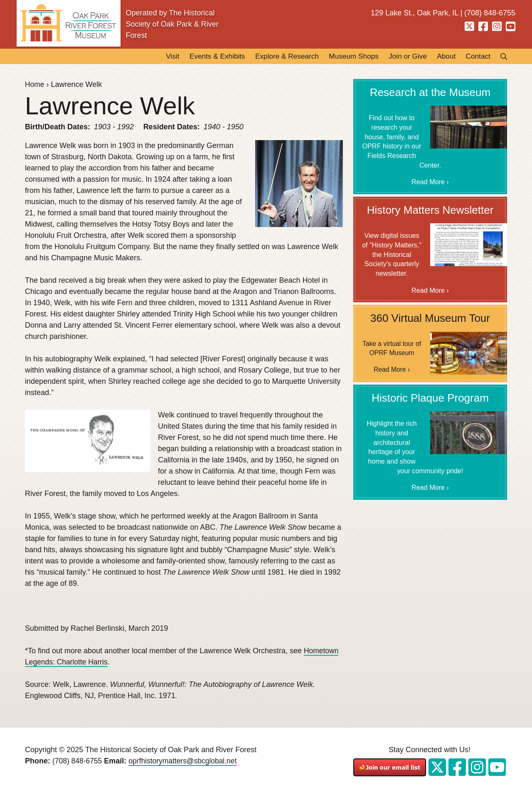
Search (501, 57)
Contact (477, 57)
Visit (153, 57)
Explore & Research (274, 57)
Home (35, 85)
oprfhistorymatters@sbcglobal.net (186, 761)
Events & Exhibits (201, 57)
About (443, 57)
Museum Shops (345, 57)
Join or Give (402, 57)
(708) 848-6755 (78, 761)
